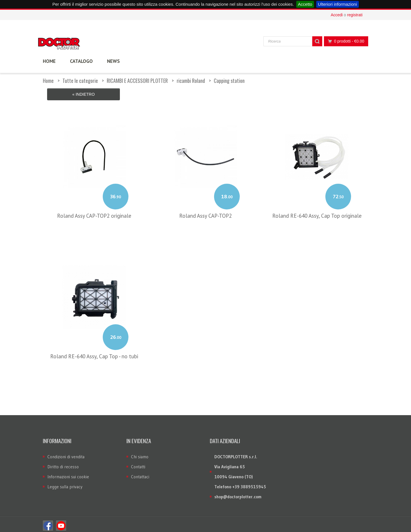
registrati (355, 15)
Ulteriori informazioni (338, 4)
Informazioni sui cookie (68, 474)
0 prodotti (344, 41)
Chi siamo (140, 454)
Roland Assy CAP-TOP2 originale (94, 213)
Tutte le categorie (80, 81)
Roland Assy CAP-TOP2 (205, 213)
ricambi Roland (191, 81)
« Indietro (83, 94)
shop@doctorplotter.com (238, 494)
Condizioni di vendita (66, 454)
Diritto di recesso (63, 464)
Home (48, 81)
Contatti (138, 464)
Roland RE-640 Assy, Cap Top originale (317, 213)
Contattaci (140, 474)
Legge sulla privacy (65, 484)
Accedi (337, 15)
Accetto (305, 4)
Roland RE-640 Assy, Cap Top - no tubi (94, 353)
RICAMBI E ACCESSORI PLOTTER (137, 81)
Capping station (229, 81)
